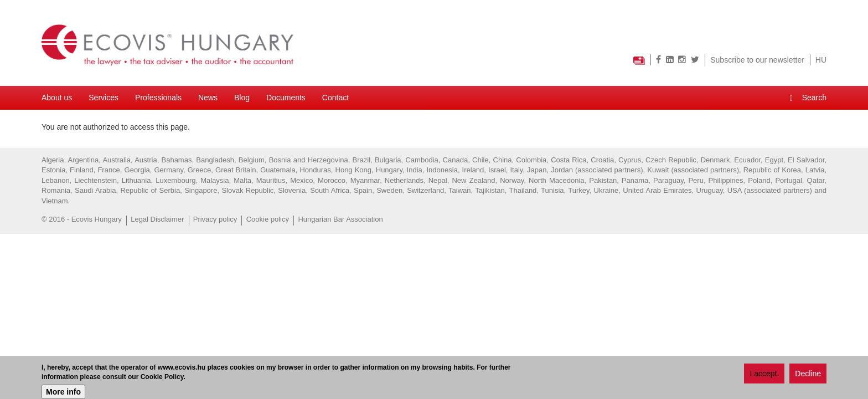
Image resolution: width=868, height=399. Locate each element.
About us (57, 98)
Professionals (158, 98)
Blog (242, 98)
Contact (335, 98)
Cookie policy (268, 219)
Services (104, 98)
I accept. (764, 374)
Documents (286, 98)
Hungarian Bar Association (340, 219)
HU (821, 60)
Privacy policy (215, 219)
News (208, 98)
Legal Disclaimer (157, 219)
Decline (808, 374)
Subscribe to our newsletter (757, 60)
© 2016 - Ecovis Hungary (82, 219)
